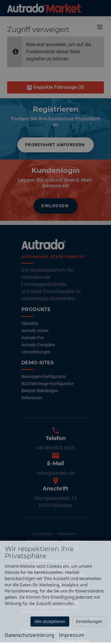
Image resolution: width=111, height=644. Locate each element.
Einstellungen (89, 621)
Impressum (72, 635)
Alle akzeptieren (50, 621)
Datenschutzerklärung (29, 635)
